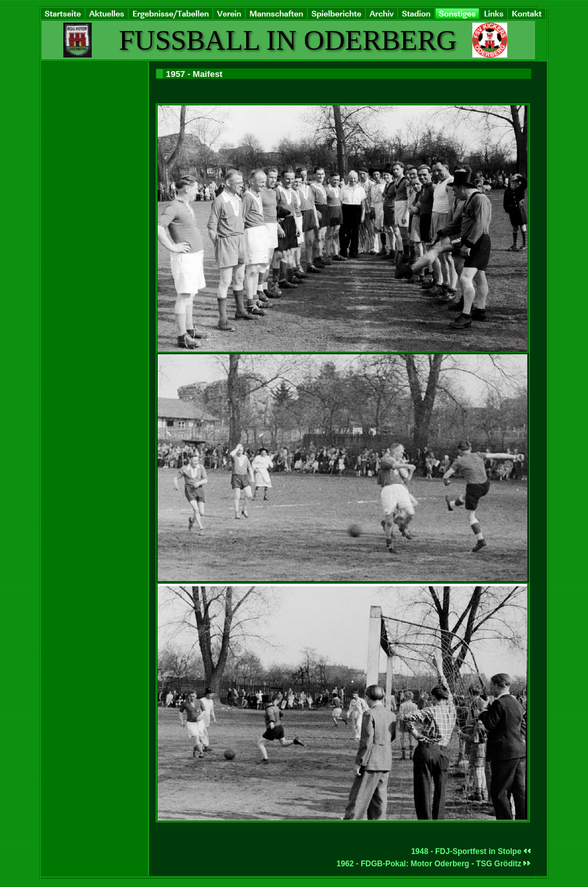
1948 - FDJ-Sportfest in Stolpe (471, 851)
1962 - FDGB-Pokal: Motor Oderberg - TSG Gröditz (434, 864)
